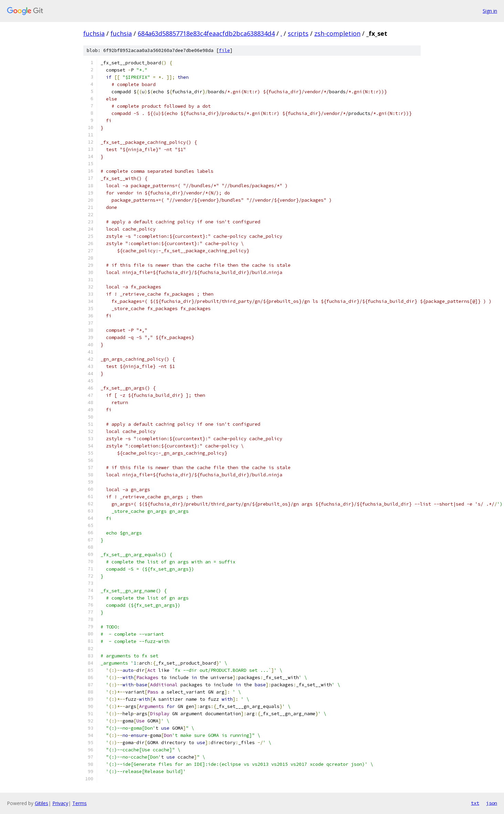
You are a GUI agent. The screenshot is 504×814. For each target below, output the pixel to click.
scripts (298, 33)
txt (475, 803)
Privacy (60, 803)
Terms (80, 803)
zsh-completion (337, 33)
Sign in (490, 11)
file (224, 50)
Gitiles (41, 803)
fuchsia (94, 33)
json (492, 803)
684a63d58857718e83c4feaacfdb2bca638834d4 (206, 33)
